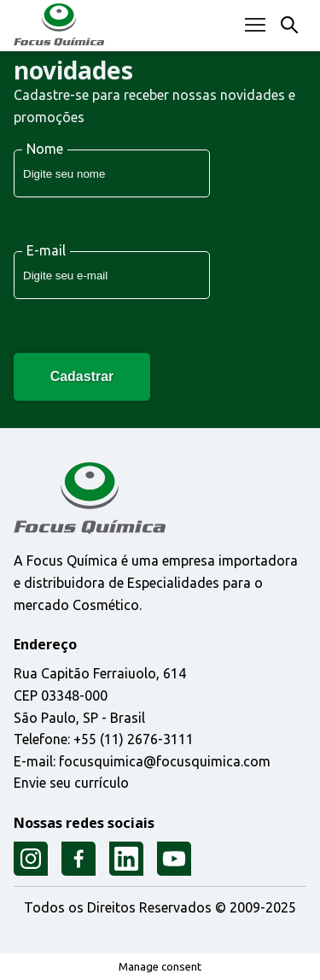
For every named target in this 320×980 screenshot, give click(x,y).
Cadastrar (82, 376)
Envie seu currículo (71, 783)
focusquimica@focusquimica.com (165, 761)
